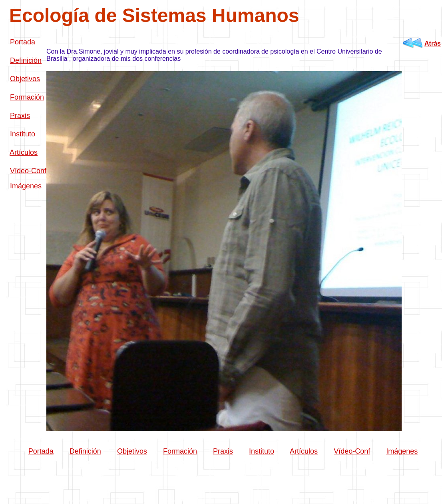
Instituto (23, 134)
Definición (26, 60)
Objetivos (25, 79)
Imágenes (26, 186)
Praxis (20, 116)
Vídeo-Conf (28, 171)
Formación (27, 97)
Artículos (24, 152)
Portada (23, 42)
